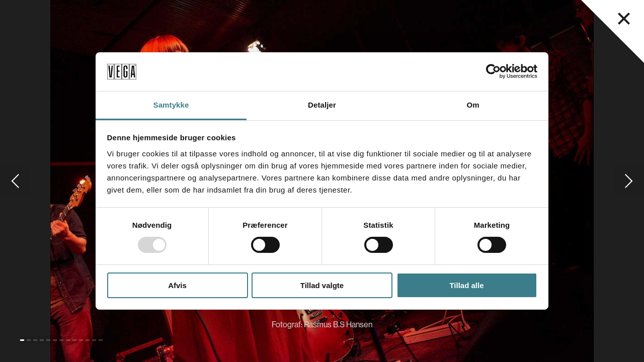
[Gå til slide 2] (29, 340)
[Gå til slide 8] (68, 340)
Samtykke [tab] (171, 105)
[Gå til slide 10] (81, 340)
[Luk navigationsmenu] (624, 19)
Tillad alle (466, 285)
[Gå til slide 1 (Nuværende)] (22, 340)
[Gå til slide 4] (42, 340)
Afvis (177, 285)
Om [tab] (473, 105)
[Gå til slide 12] (94, 340)
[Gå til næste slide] (629, 181)
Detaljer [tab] (322, 105)
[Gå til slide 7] (61, 340)
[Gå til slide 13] (101, 340)
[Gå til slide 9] (74, 340)
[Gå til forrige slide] (15, 181)
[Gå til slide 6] (55, 340)
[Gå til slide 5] (48, 340)
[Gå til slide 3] (35, 340)
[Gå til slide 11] (88, 340)
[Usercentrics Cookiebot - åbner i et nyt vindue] (493, 71)
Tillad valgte (322, 285)
